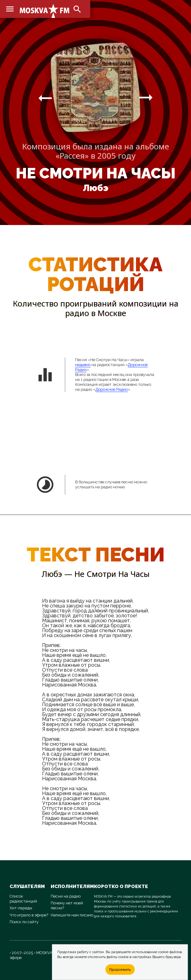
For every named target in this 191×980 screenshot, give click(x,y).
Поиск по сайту (24, 922)
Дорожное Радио (112, 389)
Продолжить (120, 969)
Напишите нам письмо (72, 915)
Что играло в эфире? (29, 915)
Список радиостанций (23, 899)
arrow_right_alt (45, 98)
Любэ (96, 188)
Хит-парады (21, 908)
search (77, 9)
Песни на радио (66, 896)
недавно (83, 365)
